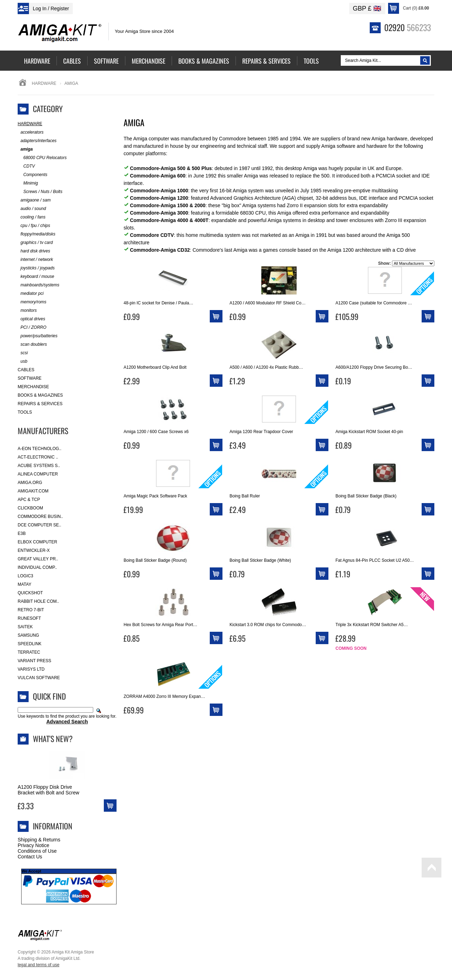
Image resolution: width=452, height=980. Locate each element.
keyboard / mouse (36, 277)
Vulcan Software (39, 678)
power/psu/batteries (38, 336)
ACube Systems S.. (39, 466)
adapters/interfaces (37, 141)
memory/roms (32, 302)
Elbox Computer (37, 542)
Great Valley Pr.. (38, 559)
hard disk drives (34, 251)
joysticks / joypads (36, 268)
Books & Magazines (40, 395)
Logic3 (25, 576)
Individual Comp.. (37, 567)
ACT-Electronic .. (38, 457)
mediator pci (31, 294)
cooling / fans (32, 217)
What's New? (53, 739)
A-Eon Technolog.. (40, 449)
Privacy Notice (33, 845)
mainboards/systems (38, 285)
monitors (27, 311)
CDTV (26, 166)
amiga (25, 149)
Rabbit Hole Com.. (38, 601)
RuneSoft (29, 618)
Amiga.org (30, 483)
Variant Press (34, 661)
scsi (23, 353)
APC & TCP (29, 500)
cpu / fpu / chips (34, 226)
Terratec (29, 652)
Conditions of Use (37, 851)
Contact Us (30, 857)
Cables (26, 370)
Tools (25, 412)
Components (32, 175)
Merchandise (33, 387)
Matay (25, 584)
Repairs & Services (40, 404)
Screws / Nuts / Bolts (40, 192)
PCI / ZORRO (32, 328)
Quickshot (30, 593)
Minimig (28, 183)
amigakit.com (33, 491)
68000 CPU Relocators (42, 158)
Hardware (44, 83)
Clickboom (30, 508)
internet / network (35, 260)
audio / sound (32, 209)
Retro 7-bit (31, 610)
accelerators (31, 132)
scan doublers (32, 345)
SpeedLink (29, 644)
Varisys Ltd (31, 669)
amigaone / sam (34, 200)
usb (22, 361)
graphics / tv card (35, 243)
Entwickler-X (34, 550)
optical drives (31, 319)
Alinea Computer (38, 474)
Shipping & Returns (39, 840)
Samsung (28, 635)
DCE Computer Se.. (39, 525)
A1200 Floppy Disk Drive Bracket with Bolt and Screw (48, 790)
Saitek (25, 627)
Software (30, 378)
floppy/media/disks (37, 234)
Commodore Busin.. (40, 517)
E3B (22, 533)
